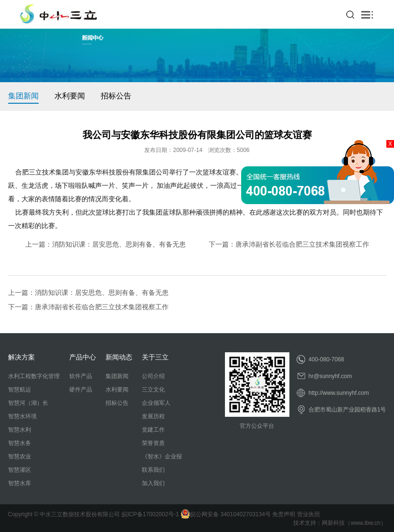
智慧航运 (20, 390)
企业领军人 (156, 403)
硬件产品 (81, 390)
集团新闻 (23, 96)
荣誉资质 (153, 443)
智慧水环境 (22, 416)
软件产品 (81, 376)
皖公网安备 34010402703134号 (226, 514)
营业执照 (309, 514)
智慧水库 (20, 483)
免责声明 (284, 514)
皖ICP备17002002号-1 (150, 514)
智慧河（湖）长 (28, 403)
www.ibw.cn (365, 523)
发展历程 (153, 416)
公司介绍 (153, 376)
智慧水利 (20, 430)
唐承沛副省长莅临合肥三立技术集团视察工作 (302, 244)
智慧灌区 (20, 470)
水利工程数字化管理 (34, 376)
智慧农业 (20, 456)
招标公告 (116, 96)
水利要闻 (70, 96)
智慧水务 (20, 443)
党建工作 (153, 430)
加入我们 (153, 483)
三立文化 (153, 390)
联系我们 (153, 470)
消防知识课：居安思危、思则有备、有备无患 (119, 244)
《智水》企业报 (162, 456)
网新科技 (333, 523)
